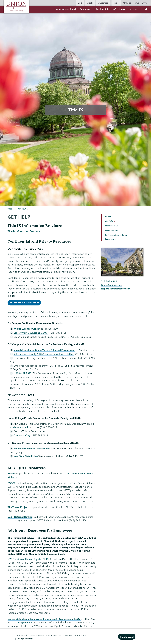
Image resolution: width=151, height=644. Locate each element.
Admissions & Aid (66, 9)
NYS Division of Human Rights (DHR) (28, 561)
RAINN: (12, 475)
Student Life (102, 9)
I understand (127, 637)
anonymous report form (25, 303)
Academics (86, 9)
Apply (90, 3)
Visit (80, 3)
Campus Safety (22, 437)
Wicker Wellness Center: (27, 329)
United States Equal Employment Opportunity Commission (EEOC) (45, 621)
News (136, 3)
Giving (144, 3)
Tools (116, 3)
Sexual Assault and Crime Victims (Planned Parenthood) (45, 351)
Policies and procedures (116, 235)
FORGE (12, 485)
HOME (108, 217)
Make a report (111, 230)
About (133, 9)
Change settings (26, 639)
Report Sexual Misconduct (116, 289)
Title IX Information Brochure (24, 231)
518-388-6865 (109, 281)
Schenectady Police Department (32, 450)
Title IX (11, 209)
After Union (120, 9)
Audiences (103, 3)
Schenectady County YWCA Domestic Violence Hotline (44, 355)
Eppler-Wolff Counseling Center (31, 333)
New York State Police (26, 458)
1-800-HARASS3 (23, 374)
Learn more (110, 239)
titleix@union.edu (21, 428)
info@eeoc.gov (31, 625)
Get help (22, 209)
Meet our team (112, 226)
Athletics (127, 3)
